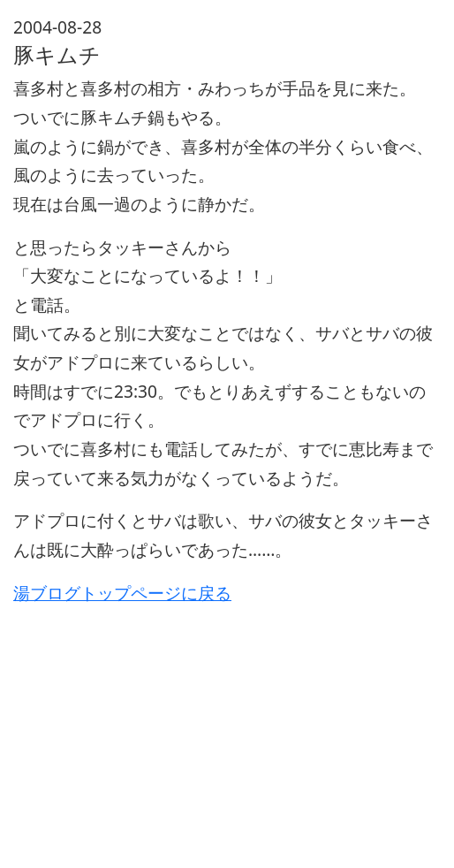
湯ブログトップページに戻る (122, 593)
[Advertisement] (227, 731)
